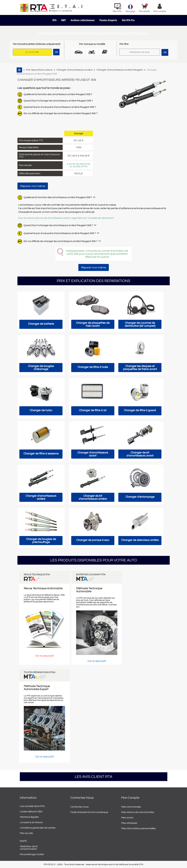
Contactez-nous (80, 807)
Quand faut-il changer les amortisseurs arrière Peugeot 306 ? (58, 101)
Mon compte (130, 798)
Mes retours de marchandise (138, 812)
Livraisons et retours (31, 822)
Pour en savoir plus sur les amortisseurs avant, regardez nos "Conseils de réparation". (66, 218)
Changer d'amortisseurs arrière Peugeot (120, 70)
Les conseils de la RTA (32, 806)
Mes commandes (131, 807)
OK (165, 52)
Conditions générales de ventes (38, 828)
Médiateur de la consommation (29, 848)
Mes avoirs (127, 818)
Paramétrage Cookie (32, 854)
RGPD (23, 841)
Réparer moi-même (33, 186)
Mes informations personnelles (138, 828)
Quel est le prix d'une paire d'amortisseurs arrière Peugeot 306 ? (60, 107)
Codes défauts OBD (31, 812)
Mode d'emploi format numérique (89, 812)
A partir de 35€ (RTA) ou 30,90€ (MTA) (79, 165)
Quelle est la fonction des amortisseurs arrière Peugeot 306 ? (58, 94)
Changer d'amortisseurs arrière (74, 70)
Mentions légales (29, 817)
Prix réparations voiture (39, 70)
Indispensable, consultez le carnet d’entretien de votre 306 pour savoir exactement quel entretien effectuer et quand (97, 254)
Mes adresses (129, 823)
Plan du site (26, 833)
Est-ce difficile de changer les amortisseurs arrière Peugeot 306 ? (61, 113)
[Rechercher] (140, 52)
